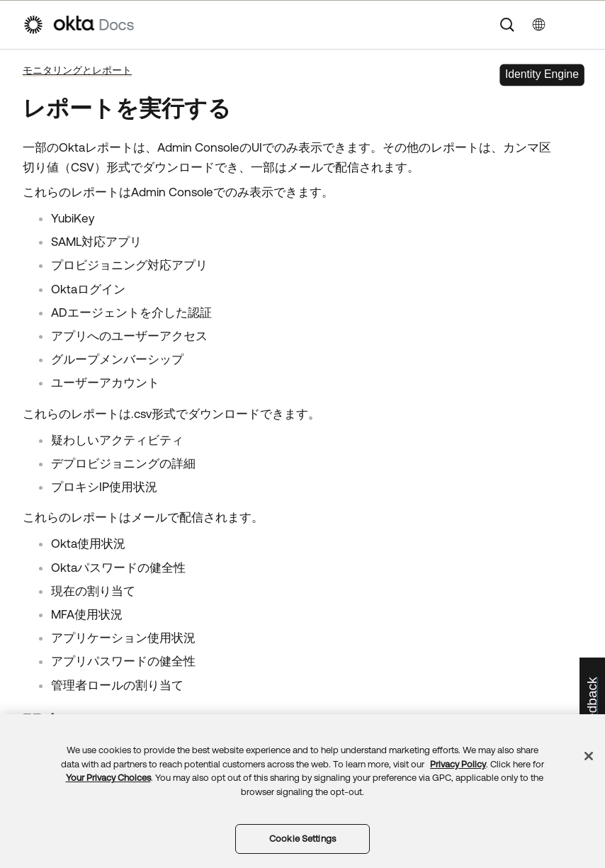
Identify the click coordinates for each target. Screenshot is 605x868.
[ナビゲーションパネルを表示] (575, 25)
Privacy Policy (458, 764)
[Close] (589, 756)
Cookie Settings (302, 839)
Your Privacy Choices (108, 778)
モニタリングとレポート (77, 70)
